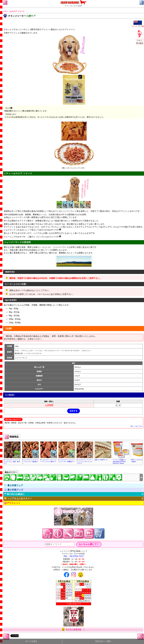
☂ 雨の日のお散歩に (14, 494)
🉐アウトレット (12, 503)
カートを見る (31, 641)
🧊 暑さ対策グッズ (13, 490)
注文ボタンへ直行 (103, 641)
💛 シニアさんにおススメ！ (18, 498)
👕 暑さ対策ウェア (13, 485)
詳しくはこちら (137, 426)
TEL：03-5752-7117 (74, 556)
